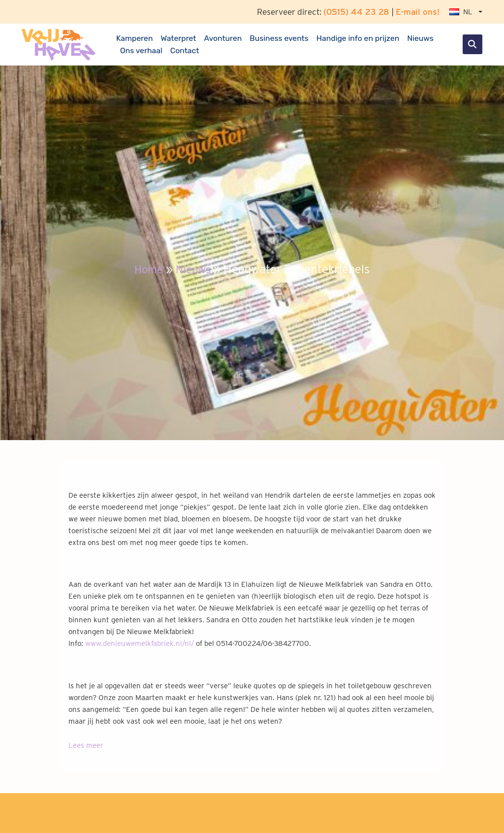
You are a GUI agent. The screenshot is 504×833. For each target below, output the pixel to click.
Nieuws (420, 38)
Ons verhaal (141, 50)
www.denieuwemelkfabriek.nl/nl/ (140, 643)
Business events (279, 38)
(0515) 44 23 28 (356, 12)
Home (147, 269)
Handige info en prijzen (358, 38)
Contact (185, 50)
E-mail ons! (418, 12)
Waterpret (178, 38)
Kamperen (134, 38)
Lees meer (86, 745)
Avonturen (223, 38)
